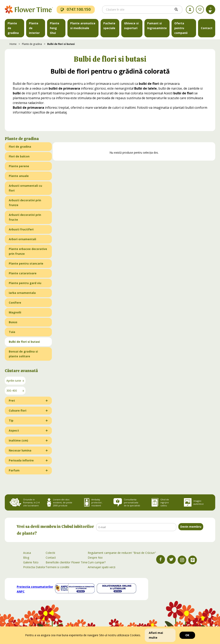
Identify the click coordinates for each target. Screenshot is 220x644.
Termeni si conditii (57, 567)
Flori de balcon (19, 156)
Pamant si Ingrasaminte (157, 26)
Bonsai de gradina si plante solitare (23, 354)
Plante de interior (34, 28)
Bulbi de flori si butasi (61, 44)
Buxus (13, 322)
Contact (207, 28)
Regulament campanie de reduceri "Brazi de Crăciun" (122, 553)
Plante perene (19, 166)
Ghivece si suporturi (131, 26)
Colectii (50, 553)
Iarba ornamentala (22, 293)
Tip (11, 420)
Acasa (27, 553)
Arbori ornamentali (22, 239)
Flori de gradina (20, 147)
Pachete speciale (109, 26)
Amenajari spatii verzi (102, 567)
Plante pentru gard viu (25, 283)
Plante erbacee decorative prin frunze (28, 251)
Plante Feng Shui (55, 28)
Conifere (15, 303)
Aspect (14, 430)
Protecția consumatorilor (35, 589)
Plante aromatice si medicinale (83, 26)
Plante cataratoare (23, 273)
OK (187, 635)
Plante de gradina (13, 28)
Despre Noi (95, 558)
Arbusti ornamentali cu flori (25, 188)
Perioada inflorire (21, 460)
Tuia (12, 332)
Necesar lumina (20, 450)
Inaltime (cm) (18, 440)
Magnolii (15, 312)
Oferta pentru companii (181, 28)
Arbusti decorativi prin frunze (25, 203)
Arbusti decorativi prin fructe (25, 217)
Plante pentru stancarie (26, 263)
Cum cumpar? (97, 562)
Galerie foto (31, 562)
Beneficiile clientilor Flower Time (67, 562)
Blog (26, 558)
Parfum (14, 470)
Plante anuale (19, 176)
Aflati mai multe (156, 635)
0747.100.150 (75, 9)
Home (13, 44)
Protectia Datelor (34, 567)
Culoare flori (18, 410)
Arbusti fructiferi (21, 229)
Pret (12, 401)
